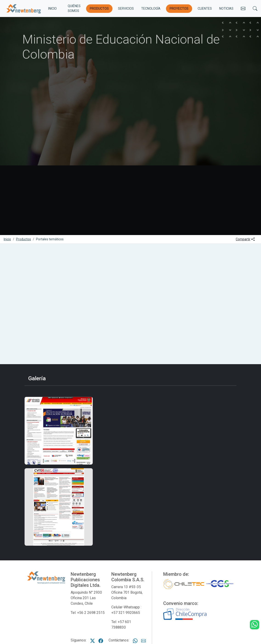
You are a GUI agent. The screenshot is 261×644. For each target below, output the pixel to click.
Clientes (205, 9)
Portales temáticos (50, 239)
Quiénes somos (74, 8)
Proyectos (179, 9)
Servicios (126, 9)
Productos (99, 9)
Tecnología (151, 9)
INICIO (52, 9)
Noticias (226, 9)
